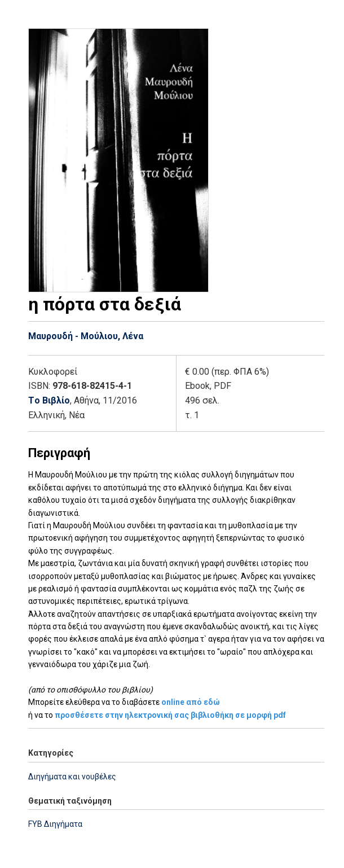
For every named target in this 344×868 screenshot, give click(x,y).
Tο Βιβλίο (49, 400)
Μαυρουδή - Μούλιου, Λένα (86, 336)
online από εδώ (191, 702)
